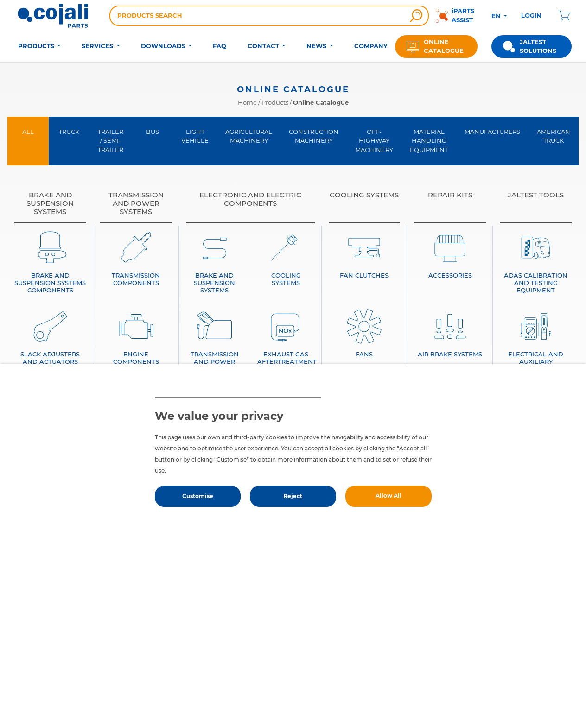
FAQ (220, 46)
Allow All (389, 496)
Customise (198, 496)
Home (247, 102)
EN (497, 16)
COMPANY (371, 46)
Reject (293, 496)
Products (275, 102)
